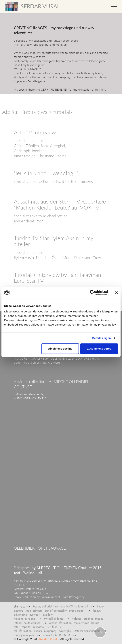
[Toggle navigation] (114, 6)
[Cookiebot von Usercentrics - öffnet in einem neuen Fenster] (93, 293)
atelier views (82, 623)
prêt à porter (77, 611)
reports (26, 627)
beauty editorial (43, 606)
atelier (19, 623)
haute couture (32, 623)
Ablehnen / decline (60, 349)
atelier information (60, 623)
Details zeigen (101, 338)
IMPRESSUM (63, 635)
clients (38, 631)
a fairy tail (82, 606)
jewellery (47, 615)
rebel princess (34, 611)
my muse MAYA (64, 606)
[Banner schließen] (117, 293)
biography (50, 631)
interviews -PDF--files (45, 627)
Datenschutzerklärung (87, 631)
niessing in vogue (24, 619)
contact (48, 635)
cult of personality (56, 611)
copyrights (65, 631)
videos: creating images (88, 619)
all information (23, 631)
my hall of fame (54, 619)
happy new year (24, 635)
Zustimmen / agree (99, 349)
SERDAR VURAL (40, 6)
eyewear (34, 615)
